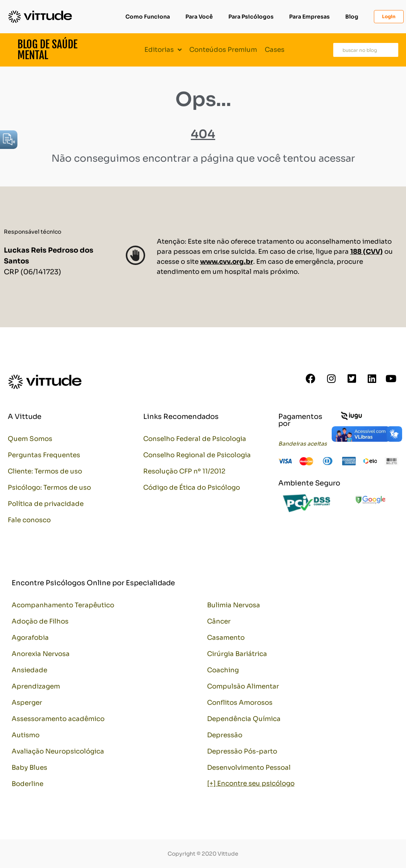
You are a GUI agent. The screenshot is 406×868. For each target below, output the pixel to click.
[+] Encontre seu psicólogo (251, 783)
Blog (352, 17)
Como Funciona (148, 17)
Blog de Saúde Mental (47, 50)
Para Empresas (309, 17)
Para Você (199, 17)
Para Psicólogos (251, 17)
